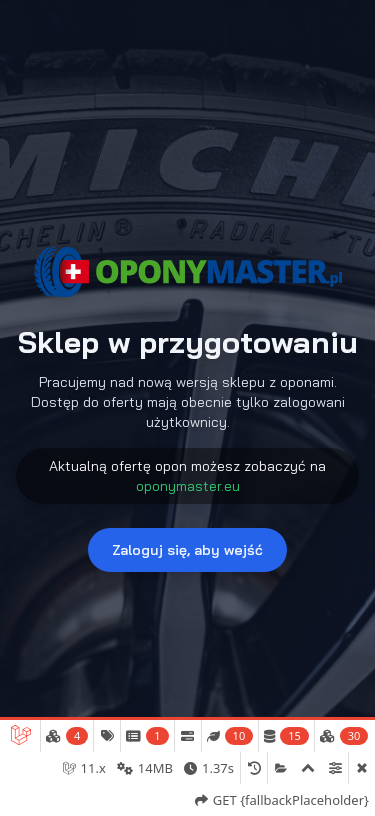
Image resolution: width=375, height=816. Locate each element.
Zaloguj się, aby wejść (187, 550)
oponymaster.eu (188, 486)
